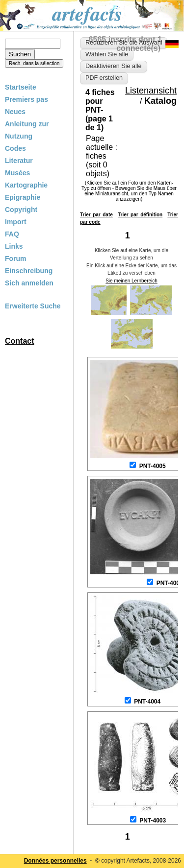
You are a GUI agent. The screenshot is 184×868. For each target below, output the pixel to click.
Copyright (21, 210)
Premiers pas (26, 99)
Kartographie (26, 185)
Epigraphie (23, 197)
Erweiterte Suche (33, 306)
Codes (15, 148)
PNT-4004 (147, 702)
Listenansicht (151, 91)
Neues (15, 112)
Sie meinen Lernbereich (131, 281)
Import (16, 222)
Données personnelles (55, 861)
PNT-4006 (170, 583)
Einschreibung (29, 271)
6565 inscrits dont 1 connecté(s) (125, 44)
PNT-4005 (153, 466)
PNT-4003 (153, 821)
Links (14, 246)
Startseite (21, 87)
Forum (16, 258)
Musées (17, 173)
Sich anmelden (29, 283)
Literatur (19, 161)
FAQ (12, 234)
